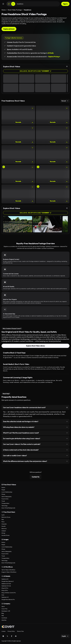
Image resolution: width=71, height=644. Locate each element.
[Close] (67, 66)
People (3, 490)
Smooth (4, 526)
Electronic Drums (6, 517)
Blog (3, 613)
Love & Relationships (7, 492)
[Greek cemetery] (18, 154)
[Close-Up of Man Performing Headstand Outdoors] (18, 174)
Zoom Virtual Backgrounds (8, 508)
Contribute (4, 618)
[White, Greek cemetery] (18, 135)
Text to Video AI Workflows (8, 570)
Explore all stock (9, 29)
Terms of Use (20, 631)
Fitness (3, 494)
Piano (3, 522)
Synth (3, 515)
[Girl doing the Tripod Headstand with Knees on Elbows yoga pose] (18, 194)
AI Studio (51, 53)
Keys (3, 519)
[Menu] (3, 4)
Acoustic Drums (5, 535)
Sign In (65, 4)
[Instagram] (3, 636)
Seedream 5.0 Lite (6, 586)
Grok (3, 595)
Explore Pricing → (54, 57)
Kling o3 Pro (5, 590)
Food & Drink (5, 499)
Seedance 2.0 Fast (6, 584)
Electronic (4, 529)
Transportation (5, 503)
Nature (3, 487)
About (3, 606)
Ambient (4, 531)
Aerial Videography (7, 497)
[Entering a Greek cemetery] (53, 154)
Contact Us (36, 477)
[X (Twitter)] (7, 636)
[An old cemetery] (53, 135)
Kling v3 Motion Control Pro (9, 593)
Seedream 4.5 (5, 597)
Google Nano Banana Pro (8, 599)
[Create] (9, 4)
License (3, 631)
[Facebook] (12, 636)
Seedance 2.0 (5, 579)
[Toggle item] (67, 407)
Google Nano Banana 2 (7, 581)
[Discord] (16, 636)
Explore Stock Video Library (35, 346)
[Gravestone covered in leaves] (18, 115)
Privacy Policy (11, 631)
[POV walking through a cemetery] (53, 115)
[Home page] (8, 627)
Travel (3, 501)
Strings (3, 533)
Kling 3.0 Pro (5, 588)
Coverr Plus (4, 609)
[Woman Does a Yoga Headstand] (53, 174)
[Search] (13, 4)
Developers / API (6, 611)
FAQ (3, 616)
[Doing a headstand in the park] (53, 194)
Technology (4, 506)
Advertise (4, 620)
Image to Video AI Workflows (9, 572)
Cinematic (4, 524)
